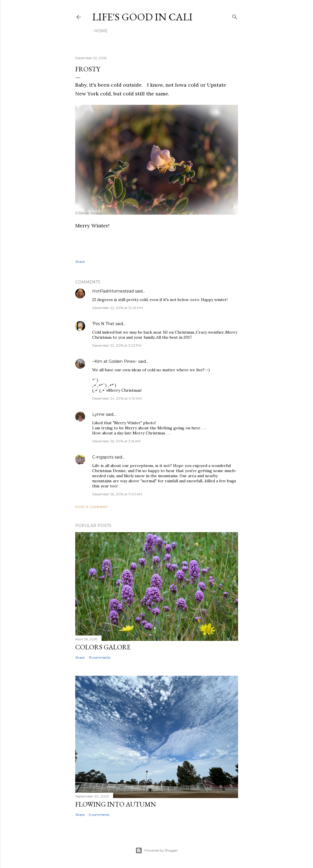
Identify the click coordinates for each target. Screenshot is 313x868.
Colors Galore (103, 647)
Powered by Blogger (157, 850)
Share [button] (80, 262)
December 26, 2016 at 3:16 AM (116, 441)
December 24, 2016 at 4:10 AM (117, 398)
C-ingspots (103, 457)
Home (101, 31)
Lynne (98, 414)
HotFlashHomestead (113, 291)
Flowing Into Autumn (116, 804)
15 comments (100, 657)
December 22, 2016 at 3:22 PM (117, 345)
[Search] (235, 16)
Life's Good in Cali (142, 17)
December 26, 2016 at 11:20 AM (117, 494)
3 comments (99, 815)
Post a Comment (91, 507)
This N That (103, 324)
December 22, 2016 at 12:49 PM (117, 308)
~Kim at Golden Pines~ (115, 361)
